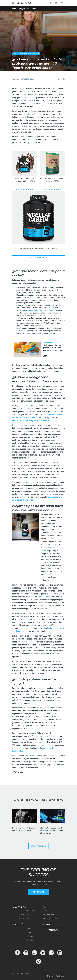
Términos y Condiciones (56, 976)
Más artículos (39, 846)
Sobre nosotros (29, 928)
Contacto (46, 911)
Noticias (31, 932)
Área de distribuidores (51, 918)
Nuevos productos (28, 914)
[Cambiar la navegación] (13, 3)
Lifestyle (31, 936)
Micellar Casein (44, 597)
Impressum (30, 940)
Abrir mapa (53, 930)
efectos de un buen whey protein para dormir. (31, 420)
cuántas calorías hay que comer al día (41, 310)
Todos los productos (27, 918)
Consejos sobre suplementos (29, 9)
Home (14, 9)
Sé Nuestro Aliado (49, 914)
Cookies (33, 974)
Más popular (30, 911)
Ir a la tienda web (25, 189)
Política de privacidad (20, 974)
